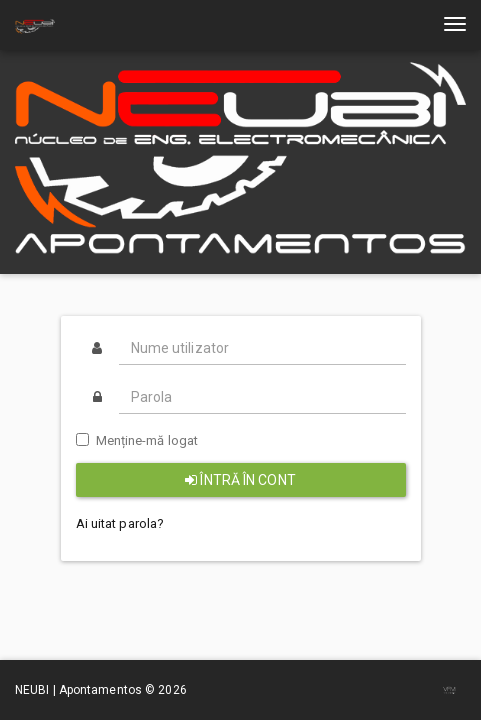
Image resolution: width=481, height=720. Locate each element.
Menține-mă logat (137, 440)
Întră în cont (240, 480)
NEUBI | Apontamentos (80, 690)
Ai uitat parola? (120, 523)
